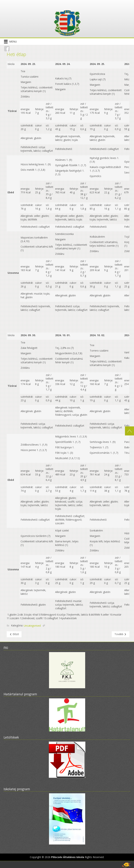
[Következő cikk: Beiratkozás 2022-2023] (121, 634)
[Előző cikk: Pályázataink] (14, 634)
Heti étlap (16, 54)
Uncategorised (32, 626)
